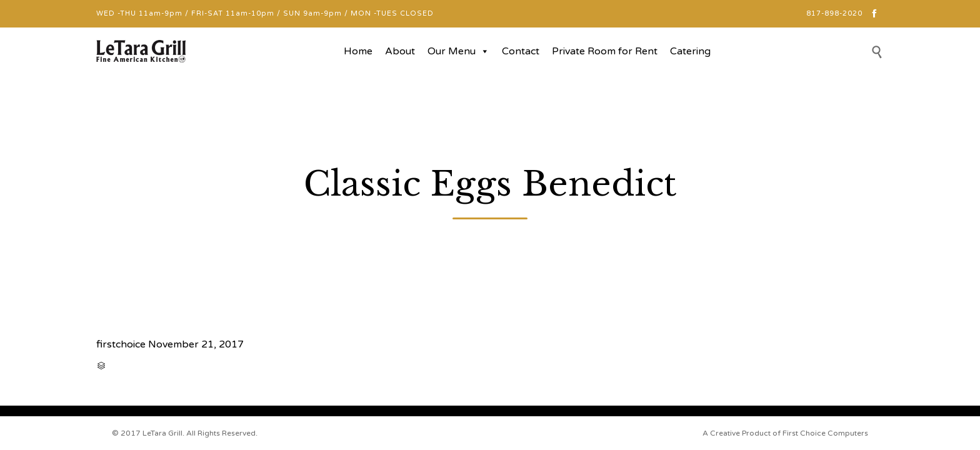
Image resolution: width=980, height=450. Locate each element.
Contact (521, 51)
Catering (690, 51)
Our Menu (458, 51)
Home (358, 51)
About (400, 51)
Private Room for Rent (605, 51)
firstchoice (121, 344)
